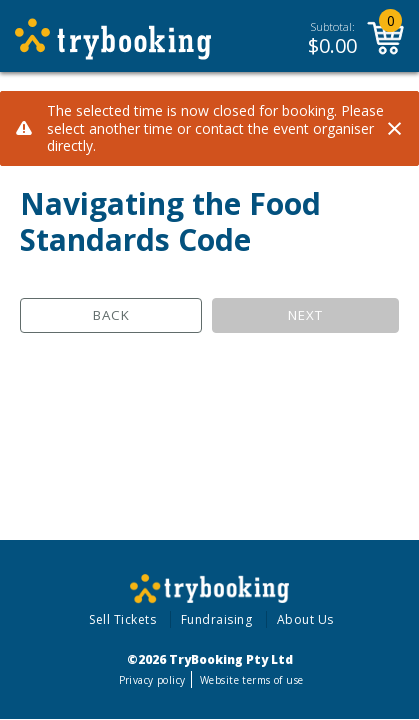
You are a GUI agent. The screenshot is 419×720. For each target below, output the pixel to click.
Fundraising (217, 619)
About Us (305, 619)
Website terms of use (251, 680)
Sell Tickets (122, 619)
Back (111, 315)
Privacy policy (152, 680)
